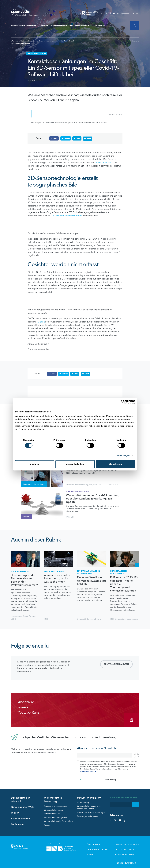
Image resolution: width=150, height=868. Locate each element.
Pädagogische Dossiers (87, 814)
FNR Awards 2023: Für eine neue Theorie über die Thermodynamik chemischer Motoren (124, 584)
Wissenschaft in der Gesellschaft (58, 819)
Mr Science (100, 26)
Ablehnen (35, 464)
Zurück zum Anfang (128, 859)
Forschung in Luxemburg (44, 41)
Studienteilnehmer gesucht (56, 815)
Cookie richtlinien (126, 851)
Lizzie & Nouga (84, 800)
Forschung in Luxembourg (56, 804)
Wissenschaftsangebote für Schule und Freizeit (89, 805)
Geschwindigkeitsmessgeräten (67, 216)
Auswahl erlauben (75, 464)
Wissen (45, 26)
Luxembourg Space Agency (23, 616)
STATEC (116, 484)
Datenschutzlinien (126, 847)
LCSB (95, 484)
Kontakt (98, 851)
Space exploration (54, 571)
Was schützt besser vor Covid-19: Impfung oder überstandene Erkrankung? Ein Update (93, 499)
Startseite (135, 41)
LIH (91, 484)
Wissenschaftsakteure (54, 808)
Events (47, 823)
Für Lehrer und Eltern (81, 26)
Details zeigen (123, 455)
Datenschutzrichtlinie (88, 769)
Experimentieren (59, 26)
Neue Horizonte (20, 571)
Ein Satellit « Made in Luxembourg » (88, 572)
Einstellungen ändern (116, 664)
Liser (110, 484)
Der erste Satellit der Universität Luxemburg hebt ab (91, 581)
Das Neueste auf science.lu (20, 797)
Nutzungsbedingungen (128, 842)
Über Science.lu (101, 842)
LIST (105, 484)
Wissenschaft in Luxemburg (24, 26)
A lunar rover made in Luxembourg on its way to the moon (58, 578)
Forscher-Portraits (52, 812)
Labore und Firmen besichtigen (91, 810)
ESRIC (14, 619)
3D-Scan (41, 322)
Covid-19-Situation (104, 162)
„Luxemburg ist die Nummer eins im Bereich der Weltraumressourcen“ (25, 580)
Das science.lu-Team (103, 847)
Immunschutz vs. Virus (78, 492)
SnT (100, 484)
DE (133, 13)
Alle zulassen (115, 464)
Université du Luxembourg (77, 484)
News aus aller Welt (22, 805)
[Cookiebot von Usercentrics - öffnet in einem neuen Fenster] (123, 402)
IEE (40, 80)
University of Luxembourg (127, 619)
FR (137, 13)
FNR (68, 517)
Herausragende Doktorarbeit (119, 572)
